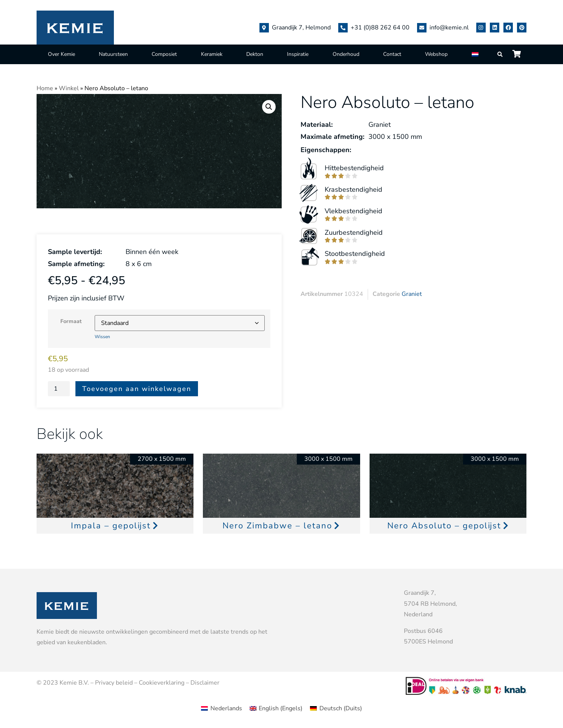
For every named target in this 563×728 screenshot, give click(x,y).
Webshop (436, 54)
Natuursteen (113, 54)
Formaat (71, 321)
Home (45, 88)
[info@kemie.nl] (422, 28)
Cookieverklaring (162, 683)
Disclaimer (205, 683)
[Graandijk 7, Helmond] (264, 28)
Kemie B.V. (74, 683)
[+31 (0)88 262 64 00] (343, 28)
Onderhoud (346, 54)
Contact (392, 54)
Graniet (412, 294)
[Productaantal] (59, 389)
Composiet (164, 54)
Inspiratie (298, 54)
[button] (269, 107)
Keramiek (212, 54)
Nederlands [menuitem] (226, 708)
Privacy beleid (114, 683)
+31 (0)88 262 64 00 (380, 28)
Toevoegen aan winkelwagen (137, 389)
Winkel (69, 88)
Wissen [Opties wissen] (102, 337)
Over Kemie (61, 54)
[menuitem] (476, 54)
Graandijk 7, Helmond (301, 28)
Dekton (255, 54)
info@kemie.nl (449, 28)
